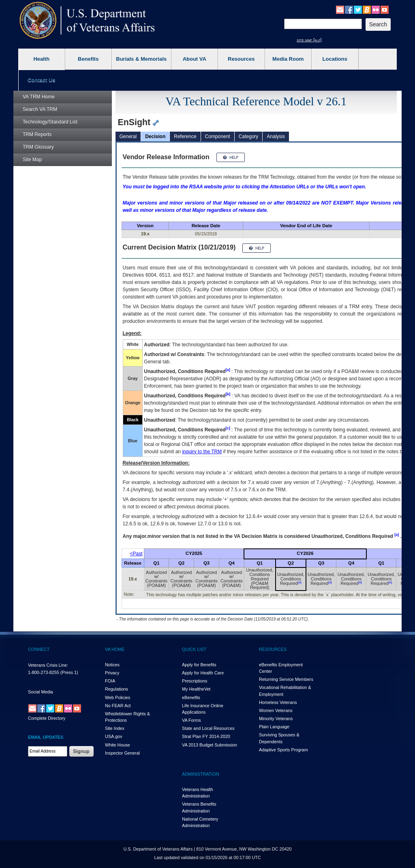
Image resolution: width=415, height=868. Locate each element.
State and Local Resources (208, 728)
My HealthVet (196, 689)
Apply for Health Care (203, 673)
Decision (155, 136)
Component (218, 136)
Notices (112, 665)
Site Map (32, 160)
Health (41, 59)
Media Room (288, 59)
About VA (195, 59)
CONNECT (39, 649)
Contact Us (42, 80)
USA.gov (114, 736)
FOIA (110, 681)
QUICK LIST (194, 649)
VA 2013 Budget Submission (210, 745)
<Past (136, 554)
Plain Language (274, 727)
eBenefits (191, 697)
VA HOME (115, 649)
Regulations (117, 689)
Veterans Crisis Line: (48, 665)
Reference (185, 136)
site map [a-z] (309, 40)
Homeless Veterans (278, 702)
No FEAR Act (118, 706)
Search (40, 109)
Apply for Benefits (199, 665)
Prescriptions (195, 681)
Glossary (38, 147)
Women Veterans (276, 710)
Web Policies (118, 697)
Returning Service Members (286, 679)
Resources (241, 59)
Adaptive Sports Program (283, 750)
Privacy (112, 673)
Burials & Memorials (141, 59)
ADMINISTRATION (201, 774)
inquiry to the (202, 452)
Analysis (276, 136)
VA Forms (191, 720)
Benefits (88, 59)
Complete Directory (47, 718)
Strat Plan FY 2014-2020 (206, 736)
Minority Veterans (276, 719)
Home (39, 97)
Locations (335, 59)
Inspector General (122, 753)
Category (249, 136)
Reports (37, 134)
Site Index (115, 728)
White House (118, 745)
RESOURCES (273, 649)
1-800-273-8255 (44, 672)
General (128, 136)
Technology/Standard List (50, 122)
